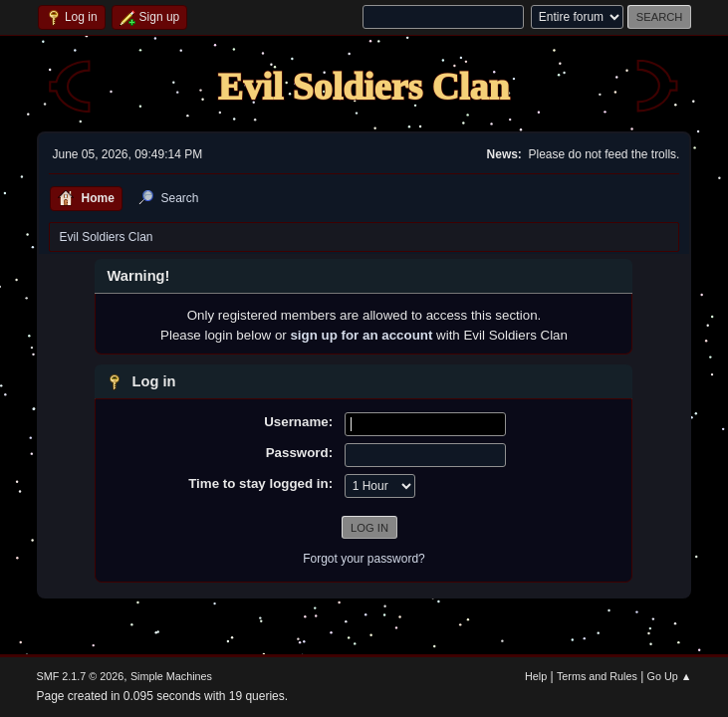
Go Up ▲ (670, 676)
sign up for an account (361, 335)
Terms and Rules (597, 676)
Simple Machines (171, 676)
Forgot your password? (364, 559)
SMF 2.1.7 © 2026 (81, 676)
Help (536, 676)
